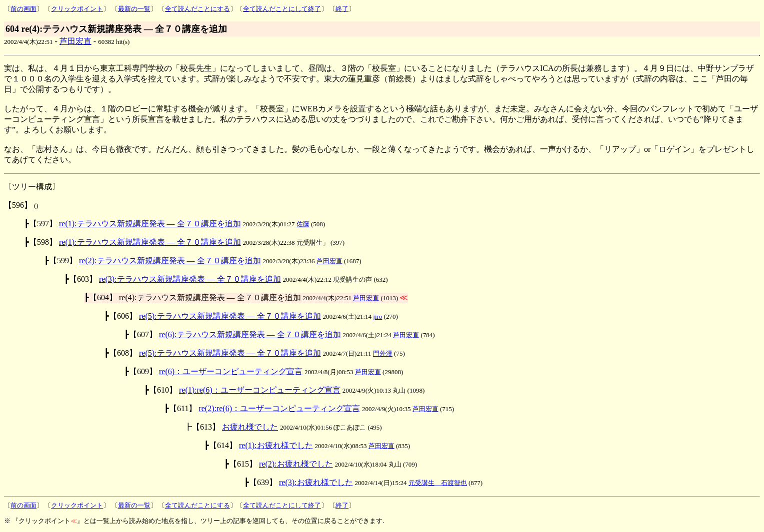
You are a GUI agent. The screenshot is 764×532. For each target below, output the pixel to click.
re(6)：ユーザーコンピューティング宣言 (231, 371)
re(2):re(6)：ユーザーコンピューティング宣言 (279, 408)
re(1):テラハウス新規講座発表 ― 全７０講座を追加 (150, 224)
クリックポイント (77, 9)
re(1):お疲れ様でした (276, 445)
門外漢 (383, 353)
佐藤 (303, 224)
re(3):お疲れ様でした (316, 482)
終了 (342, 9)
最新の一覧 (134, 9)
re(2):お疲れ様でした (296, 464)
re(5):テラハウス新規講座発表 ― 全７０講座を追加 (230, 316)
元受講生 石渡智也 (438, 483)
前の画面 (23, 9)
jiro (377, 316)
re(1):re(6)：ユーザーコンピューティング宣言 (260, 390)
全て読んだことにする (197, 9)
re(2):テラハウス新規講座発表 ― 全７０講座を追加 (170, 261)
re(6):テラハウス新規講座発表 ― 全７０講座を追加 (250, 334)
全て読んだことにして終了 (282, 9)
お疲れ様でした (250, 427)
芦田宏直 (75, 41)
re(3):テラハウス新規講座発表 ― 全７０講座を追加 (190, 279)
